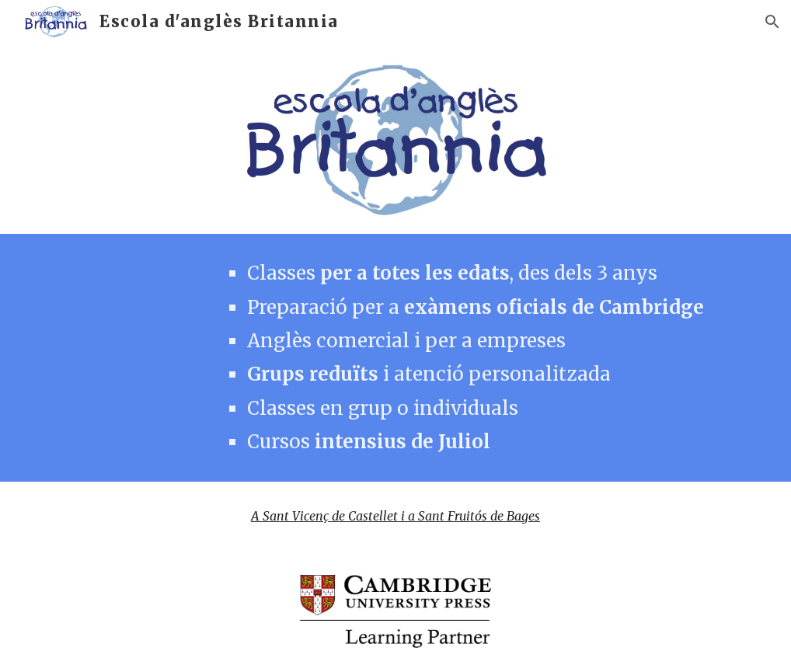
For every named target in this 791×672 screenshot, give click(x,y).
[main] (485, 358)
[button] (772, 22)
